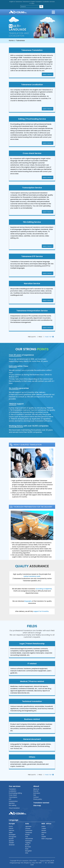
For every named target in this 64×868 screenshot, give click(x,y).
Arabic (44, 826)
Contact (36, 797)
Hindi (27, 849)
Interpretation (13, 801)
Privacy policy (38, 799)
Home (11, 40)
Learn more (48, 74)
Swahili (44, 837)
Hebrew (44, 833)
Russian (11, 839)
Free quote (32, 337)
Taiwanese (29, 833)
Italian (11, 833)
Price (40, 337)
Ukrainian (12, 845)
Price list (36, 791)
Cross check (13, 795)
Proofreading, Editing (15, 793)
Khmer (27, 845)
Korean (27, 835)
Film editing (13, 805)
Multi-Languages (47, 839)
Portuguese (13, 837)
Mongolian (28, 851)
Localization (13, 791)
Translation (12, 789)
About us (36, 789)
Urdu (27, 853)
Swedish (11, 843)
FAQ (35, 795)
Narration (12, 803)
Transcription (13, 797)
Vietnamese (29, 839)
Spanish (11, 841)
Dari (43, 835)
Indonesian (29, 841)
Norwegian (12, 835)
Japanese (28, 826)
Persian (44, 830)
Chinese (28, 828)
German (12, 830)
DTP (10, 799)
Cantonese (29, 830)
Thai (27, 837)
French (11, 828)
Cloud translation (14, 808)
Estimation (37, 793)
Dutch (11, 826)
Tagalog (28, 843)
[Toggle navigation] (53, 12)
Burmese (28, 847)
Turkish (44, 828)
